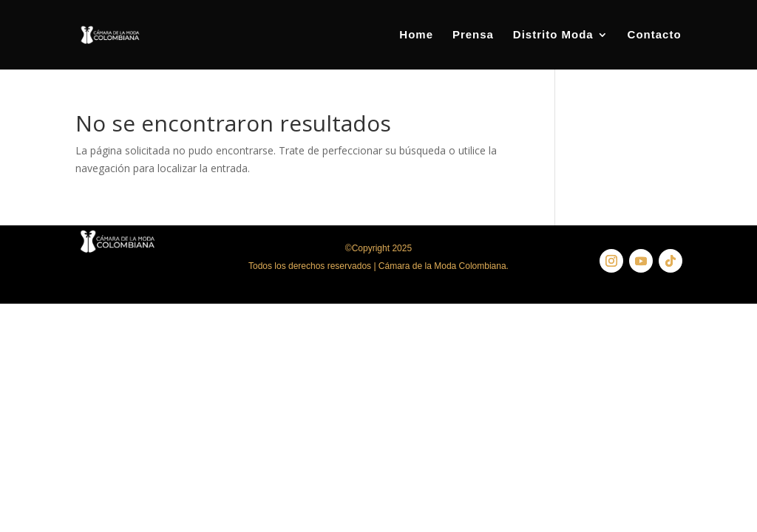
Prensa (473, 35)
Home (416, 35)
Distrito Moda (553, 35)
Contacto (655, 35)
